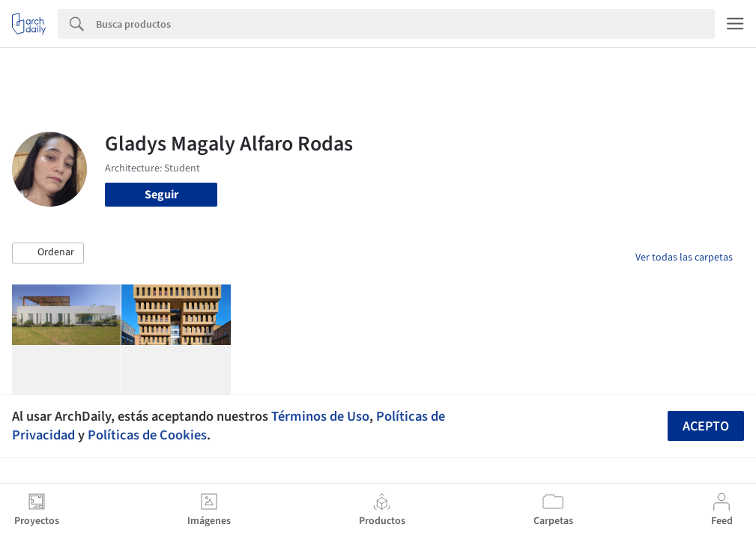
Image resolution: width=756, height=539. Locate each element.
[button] (48, 253)
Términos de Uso (320, 416)
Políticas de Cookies (147, 435)
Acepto (706, 426)
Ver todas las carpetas (684, 258)
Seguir (161, 195)
